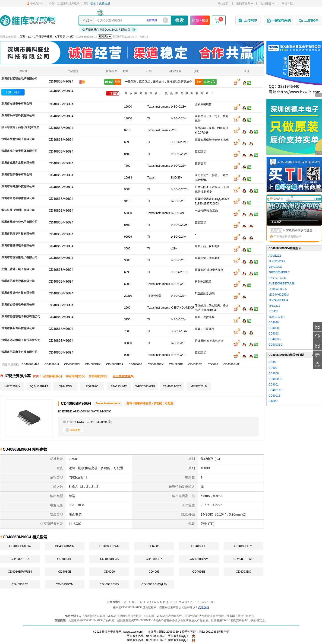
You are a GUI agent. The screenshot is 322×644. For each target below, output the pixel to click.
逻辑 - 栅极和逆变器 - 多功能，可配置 (150, 403)
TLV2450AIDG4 (278, 300)
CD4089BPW (199, 559)
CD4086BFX (93, 364)
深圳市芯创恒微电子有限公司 (19, 257)
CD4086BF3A (115, 364)
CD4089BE (199, 546)
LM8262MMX (12, 386)
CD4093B (199, 572)
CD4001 (274, 385)
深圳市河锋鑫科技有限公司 (18, 186)
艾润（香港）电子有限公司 (18, 269)
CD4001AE (275, 390)
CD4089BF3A (109, 559)
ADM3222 (275, 256)
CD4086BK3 (72, 364)
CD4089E (65, 572)
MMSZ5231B (199, 386)
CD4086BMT (231, 364)
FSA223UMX (119, 386)
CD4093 (154, 572)
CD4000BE (275, 379)
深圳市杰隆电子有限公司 (17, 104)
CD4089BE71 (243, 546)
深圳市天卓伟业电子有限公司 (19, 222)
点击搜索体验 (124, 376)
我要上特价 (13, 92)
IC (29, 37)
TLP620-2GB (277, 261)
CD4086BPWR (109, 546)
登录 (93, 3)
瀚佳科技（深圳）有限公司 (18, 210)
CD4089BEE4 (20, 559)
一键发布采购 (279, 21)
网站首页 (223, 3)
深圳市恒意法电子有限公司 (18, 139)
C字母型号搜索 (43, 37)
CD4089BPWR (244, 559)
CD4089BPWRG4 (20, 572)
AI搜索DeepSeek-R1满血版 (109, 30)
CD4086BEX (156, 364)
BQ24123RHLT (39, 386)
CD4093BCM (65, 584)
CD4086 (213, 364)
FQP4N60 (92, 386)
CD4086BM (52, 364)
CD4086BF (135, 364)
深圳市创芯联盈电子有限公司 (19, 79)
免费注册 (104, 3)
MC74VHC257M (279, 295)
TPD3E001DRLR (279, 272)
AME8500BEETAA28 (282, 284)
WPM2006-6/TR (145, 386)
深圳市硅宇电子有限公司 (17, 175)
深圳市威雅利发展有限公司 (18, 163)
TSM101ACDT (172, 386)
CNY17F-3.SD (277, 278)
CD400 (273, 368)
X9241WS (65, 386)
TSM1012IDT (277, 317)
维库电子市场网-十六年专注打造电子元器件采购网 (28, 21)
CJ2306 (273, 401)
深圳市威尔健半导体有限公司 (19, 151)
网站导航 (289, 3)
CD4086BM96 (30, 364)
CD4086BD (195, 364)
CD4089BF (65, 559)
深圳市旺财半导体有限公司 (18, 198)
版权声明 (224, 632)
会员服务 (267, 3)
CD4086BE (176, 364)
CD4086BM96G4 (61, 91)
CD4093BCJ (20, 584)
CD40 (272, 362)
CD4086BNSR (65, 546)
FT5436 (273, 311)
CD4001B (275, 396)
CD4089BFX (154, 559)
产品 (86, 20)
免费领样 (152, 20)
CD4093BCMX (109, 584)
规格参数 (73, 430)
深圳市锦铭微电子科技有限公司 (21, 340)
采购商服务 (245, 3)
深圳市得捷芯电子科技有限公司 (21, 316)
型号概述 (200, 20)
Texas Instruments (108, 403)
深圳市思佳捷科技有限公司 (18, 234)
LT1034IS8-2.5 (278, 289)
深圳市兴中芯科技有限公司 (18, 115)
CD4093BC (243, 572)
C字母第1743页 (64, 37)
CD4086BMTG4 (20, 546)
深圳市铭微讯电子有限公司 (18, 245)
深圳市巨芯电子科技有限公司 (19, 352)
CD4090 (109, 572)
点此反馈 (204, 607)
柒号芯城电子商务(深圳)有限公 (20, 127)
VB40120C (275, 267)
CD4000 (274, 373)
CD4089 (154, 546)
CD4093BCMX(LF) (154, 584)
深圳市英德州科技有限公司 (18, 293)
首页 (22, 37)
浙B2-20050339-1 (170, 632)
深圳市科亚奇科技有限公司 (18, 328)
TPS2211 (274, 306)
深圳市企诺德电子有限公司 (18, 305)
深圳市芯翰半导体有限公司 (18, 281)
